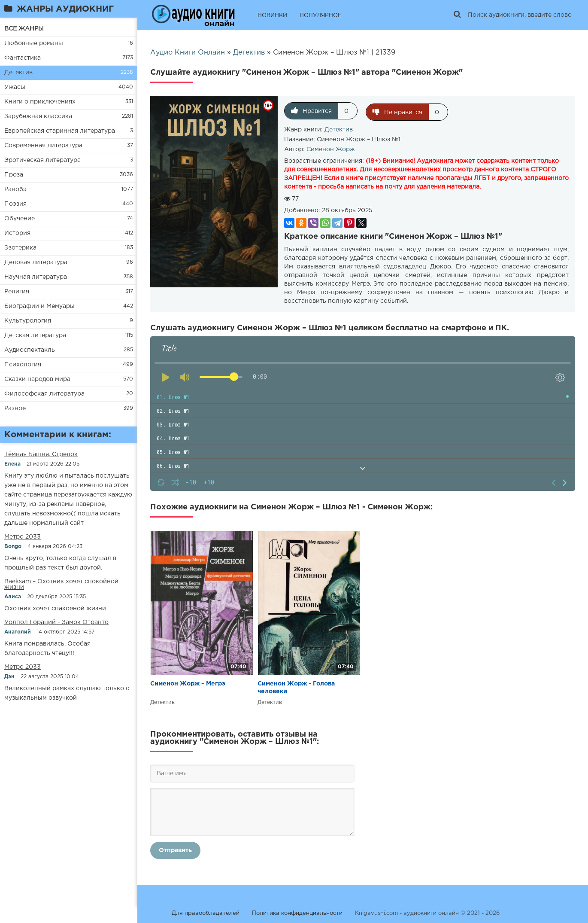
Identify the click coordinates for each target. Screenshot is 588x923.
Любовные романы (34, 43)
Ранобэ (15, 189)
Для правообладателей (206, 912)
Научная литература (36, 277)
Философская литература (44, 394)
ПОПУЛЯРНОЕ (321, 16)
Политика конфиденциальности (297, 912)
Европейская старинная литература (60, 131)
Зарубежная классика (38, 116)
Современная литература (43, 146)
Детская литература (35, 335)
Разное (15, 408)
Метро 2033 (23, 537)
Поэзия (15, 204)
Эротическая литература (42, 160)
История (17, 233)
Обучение (20, 219)
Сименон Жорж (331, 148)
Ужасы (15, 87)
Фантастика (23, 58)
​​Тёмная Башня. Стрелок (41, 454)
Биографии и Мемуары (39, 306)
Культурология (28, 321)
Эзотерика (20, 248)
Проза (14, 175)
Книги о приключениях (40, 102)
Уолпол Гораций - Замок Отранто (56, 622)
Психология (23, 365)
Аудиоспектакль (30, 350)
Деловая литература (36, 262)
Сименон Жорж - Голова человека (296, 686)
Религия (17, 292)
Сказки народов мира (37, 379)
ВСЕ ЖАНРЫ (24, 29)
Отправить (175, 849)
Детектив (18, 73)
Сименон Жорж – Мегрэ (188, 682)
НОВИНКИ (272, 16)
